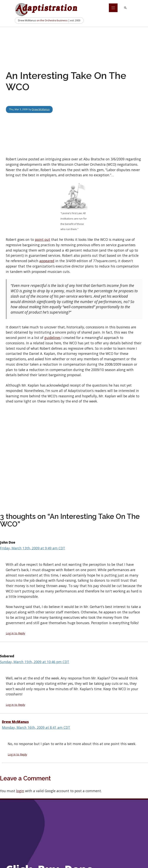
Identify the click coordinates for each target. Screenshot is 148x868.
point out (42, 239)
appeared (47, 261)
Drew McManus (41, 109)
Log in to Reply (15, 633)
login (20, 791)
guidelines (52, 338)
